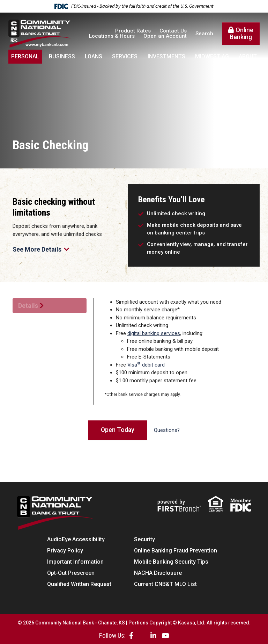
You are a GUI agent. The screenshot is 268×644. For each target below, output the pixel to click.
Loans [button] (94, 56)
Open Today (118, 430)
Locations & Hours (112, 36)
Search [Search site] (204, 34)
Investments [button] (166, 56)
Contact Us (173, 31)
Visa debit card (146, 365)
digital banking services (154, 333)
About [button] (248, 56)
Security (144, 539)
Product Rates (133, 31)
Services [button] (125, 56)
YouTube (165, 635)
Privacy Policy (65, 551)
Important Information (75, 562)
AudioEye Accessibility (76, 539)
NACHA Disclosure (158, 573)
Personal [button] (25, 56)
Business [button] (62, 56)
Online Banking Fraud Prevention (176, 551)
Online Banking (241, 33)
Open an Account (165, 36)
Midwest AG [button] (212, 56)
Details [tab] (28, 306)
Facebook (131, 635)
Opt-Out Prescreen (71, 573)
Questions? (167, 430)
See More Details (41, 250)
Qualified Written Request (79, 584)
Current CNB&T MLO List (165, 584)
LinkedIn (153, 635)
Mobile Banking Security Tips (171, 562)
